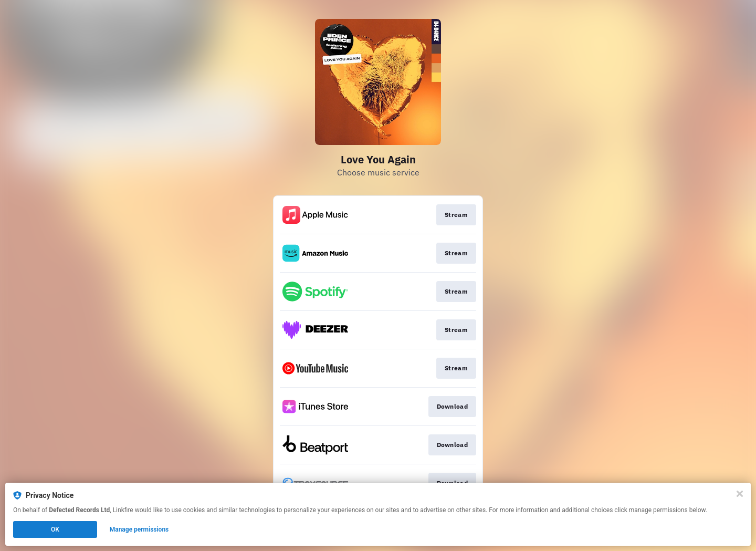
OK (55, 529)
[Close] (740, 494)
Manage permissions (139, 529)
